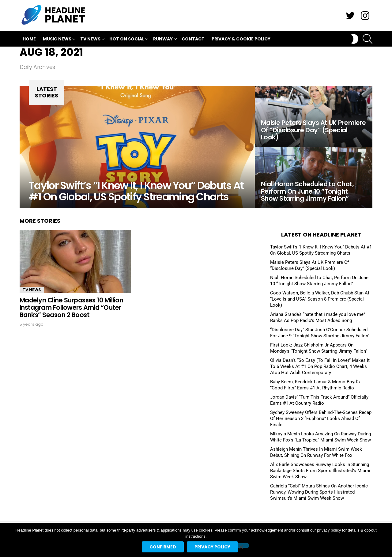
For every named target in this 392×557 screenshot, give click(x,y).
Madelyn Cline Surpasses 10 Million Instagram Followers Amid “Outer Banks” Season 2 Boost (71, 307)
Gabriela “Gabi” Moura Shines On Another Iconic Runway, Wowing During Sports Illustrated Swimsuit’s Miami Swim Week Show (319, 492)
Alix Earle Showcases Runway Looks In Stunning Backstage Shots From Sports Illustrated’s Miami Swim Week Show (320, 471)
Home (29, 39)
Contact (193, 39)
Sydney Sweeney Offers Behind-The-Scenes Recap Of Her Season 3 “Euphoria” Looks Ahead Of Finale (321, 419)
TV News (90, 40)
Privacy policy (212, 547)
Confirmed (163, 547)
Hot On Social (127, 40)
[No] (241, 546)
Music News (57, 40)
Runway (163, 40)
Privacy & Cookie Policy (241, 39)
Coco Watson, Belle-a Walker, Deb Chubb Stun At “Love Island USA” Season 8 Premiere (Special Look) (320, 299)
